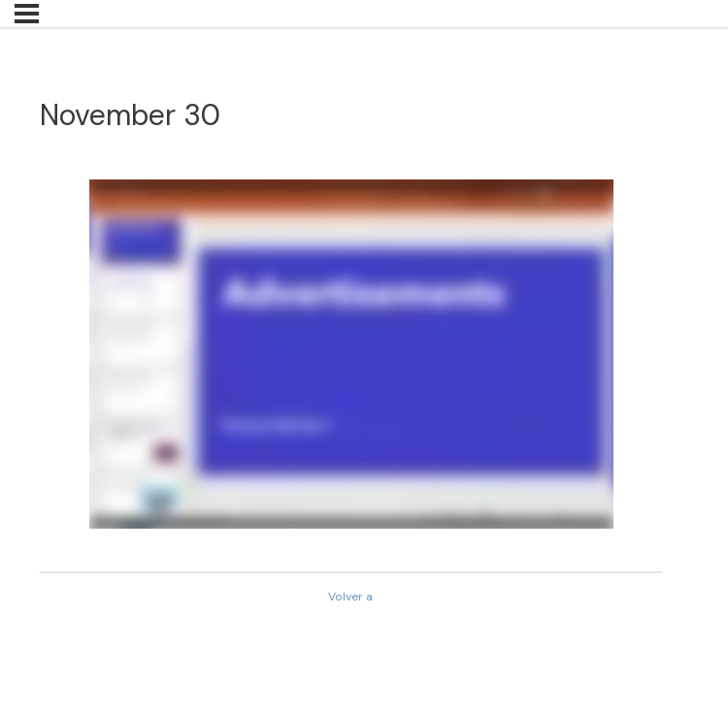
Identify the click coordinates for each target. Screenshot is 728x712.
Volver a (350, 597)
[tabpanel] (351, 354)
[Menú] (27, 14)
